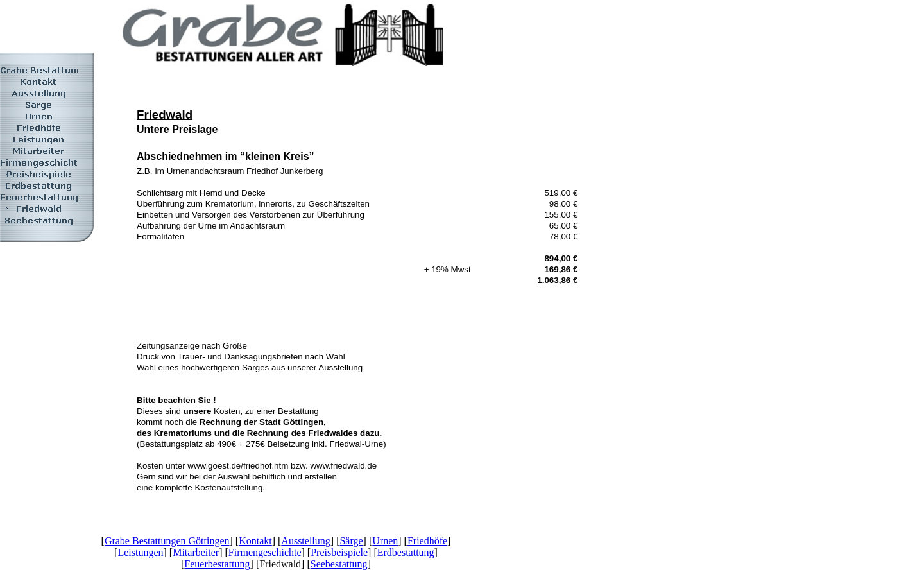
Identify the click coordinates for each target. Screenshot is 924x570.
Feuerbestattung (217, 564)
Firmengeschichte (265, 552)
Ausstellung (305, 541)
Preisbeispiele (339, 552)
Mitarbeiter (196, 552)
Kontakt (255, 541)
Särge (351, 541)
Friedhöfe (427, 541)
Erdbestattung (406, 552)
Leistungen (140, 552)
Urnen (385, 541)
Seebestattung (339, 564)
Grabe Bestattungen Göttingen (167, 541)
